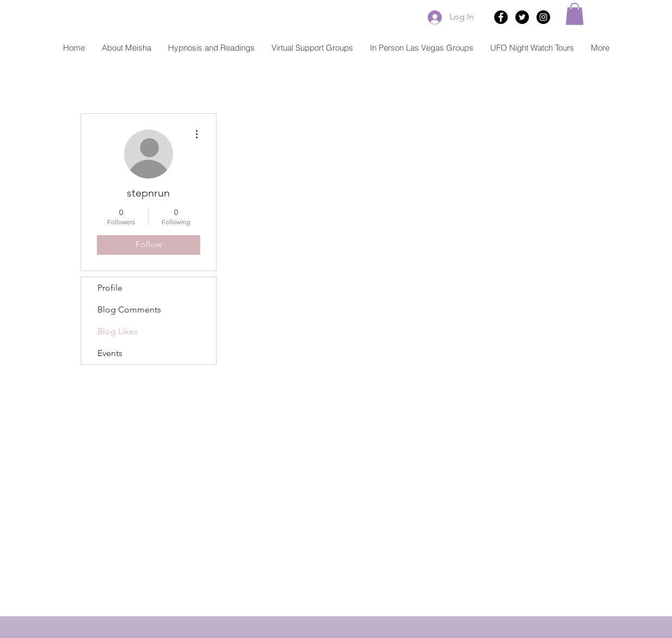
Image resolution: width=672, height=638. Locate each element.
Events (110, 353)
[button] (575, 14)
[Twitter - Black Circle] (522, 17)
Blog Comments (129, 309)
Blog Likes (118, 331)
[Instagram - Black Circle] (543, 17)
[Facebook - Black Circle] (501, 17)
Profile (110, 288)
